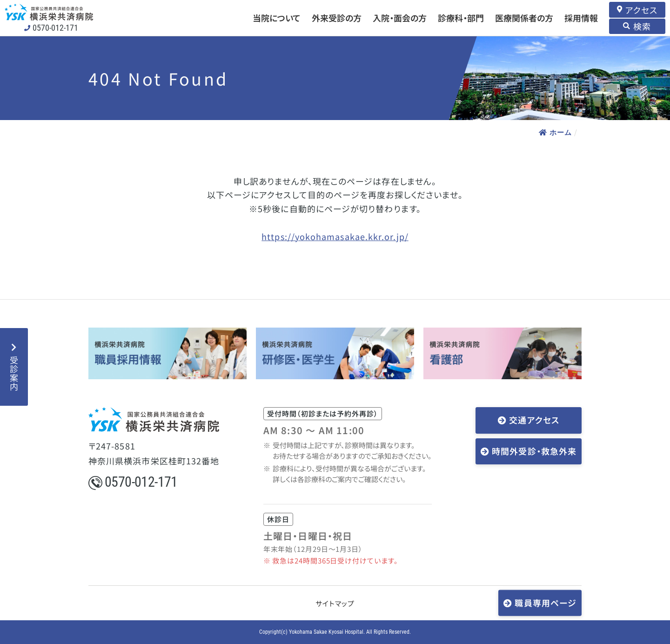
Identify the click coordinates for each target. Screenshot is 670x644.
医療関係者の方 (524, 18)
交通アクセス (534, 420)
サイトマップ (335, 603)
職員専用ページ (546, 602)
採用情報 (581, 18)
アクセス (641, 10)
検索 (642, 26)
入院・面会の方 (400, 18)
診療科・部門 (461, 18)
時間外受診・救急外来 (534, 451)
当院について (277, 18)
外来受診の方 (337, 18)
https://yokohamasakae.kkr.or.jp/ (335, 236)
